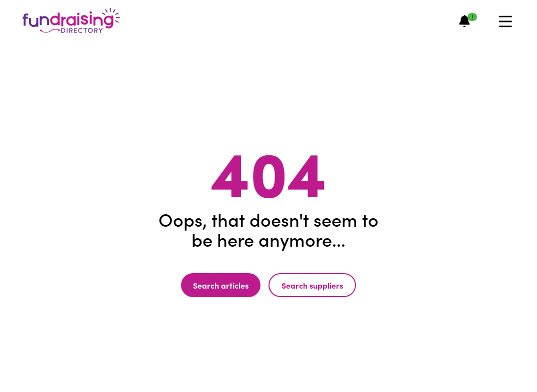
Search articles (221, 285)
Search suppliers (312, 285)
